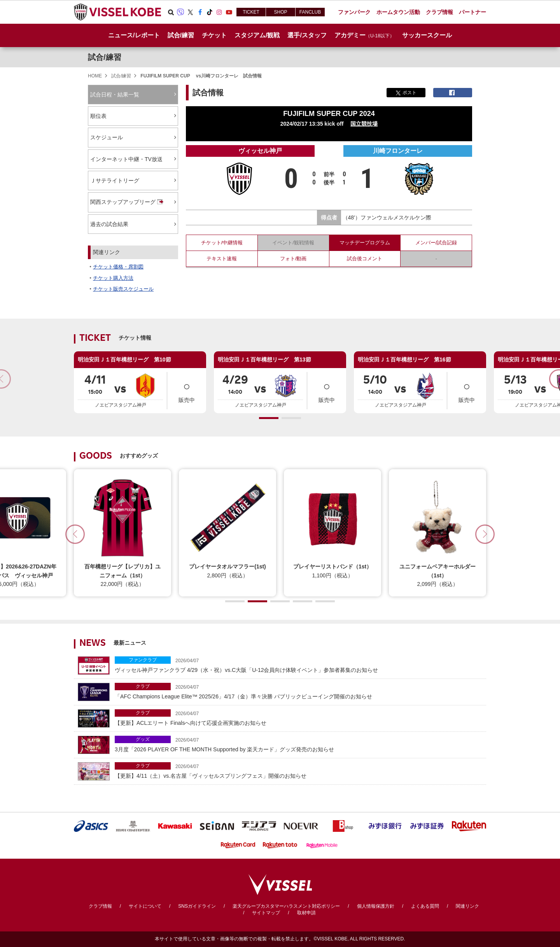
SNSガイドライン (197, 906)
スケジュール (107, 137)
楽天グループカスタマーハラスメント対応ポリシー (286, 906)
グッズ (143, 739)
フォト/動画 (293, 259)
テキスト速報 (222, 259)
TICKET (251, 12)
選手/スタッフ (307, 35)
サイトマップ (266, 913)
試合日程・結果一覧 (115, 95)
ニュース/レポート (134, 35)
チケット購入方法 (113, 278)
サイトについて (145, 906)
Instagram (219, 12)
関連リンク (467, 906)
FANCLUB (310, 12)
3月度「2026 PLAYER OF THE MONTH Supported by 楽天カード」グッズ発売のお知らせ (298, 744)
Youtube (229, 12)
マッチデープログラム (365, 243)
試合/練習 (105, 57)
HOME (95, 76)
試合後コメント (365, 259)
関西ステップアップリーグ (128, 202)
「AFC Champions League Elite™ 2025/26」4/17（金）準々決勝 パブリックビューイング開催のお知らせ (298, 691)
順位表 (98, 116)
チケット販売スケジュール (123, 289)
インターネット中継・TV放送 (126, 159)
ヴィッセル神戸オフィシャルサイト (117, 12)
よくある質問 (425, 906)
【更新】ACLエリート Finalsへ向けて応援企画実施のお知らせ (298, 718)
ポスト (406, 93)
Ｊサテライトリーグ (115, 181)
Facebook (200, 12)
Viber (180, 12)
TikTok (210, 12)
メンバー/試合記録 (436, 243)
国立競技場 (364, 124)
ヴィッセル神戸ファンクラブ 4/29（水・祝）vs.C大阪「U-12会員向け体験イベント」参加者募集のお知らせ (298, 665)
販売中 (187, 390)
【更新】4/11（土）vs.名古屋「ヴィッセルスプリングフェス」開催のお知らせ (298, 771)
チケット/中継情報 (222, 243)
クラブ (143, 686)
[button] (269, 418)
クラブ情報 (100, 906)
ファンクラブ (143, 660)
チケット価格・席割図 (118, 267)
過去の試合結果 (109, 224)
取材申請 (306, 913)
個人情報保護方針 (376, 906)
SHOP (280, 12)
